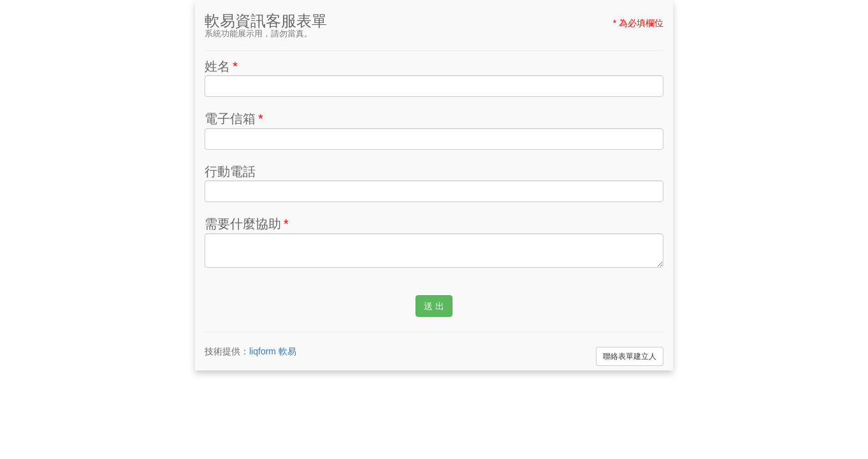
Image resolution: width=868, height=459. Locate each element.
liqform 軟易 (273, 351)
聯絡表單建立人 (630, 356)
